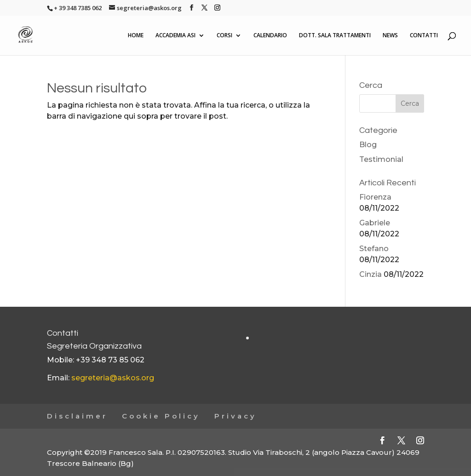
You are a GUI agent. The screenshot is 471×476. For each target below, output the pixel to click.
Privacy (235, 416)
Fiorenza (375, 197)
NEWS (390, 36)
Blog (368, 145)
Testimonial (381, 159)
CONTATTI (424, 36)
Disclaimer (77, 416)
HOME (136, 36)
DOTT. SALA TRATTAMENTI (335, 36)
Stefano (374, 249)
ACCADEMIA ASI (175, 36)
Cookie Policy (161, 416)
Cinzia (370, 274)
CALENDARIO (270, 36)
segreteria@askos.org (113, 378)
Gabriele (375, 223)
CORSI (224, 36)
